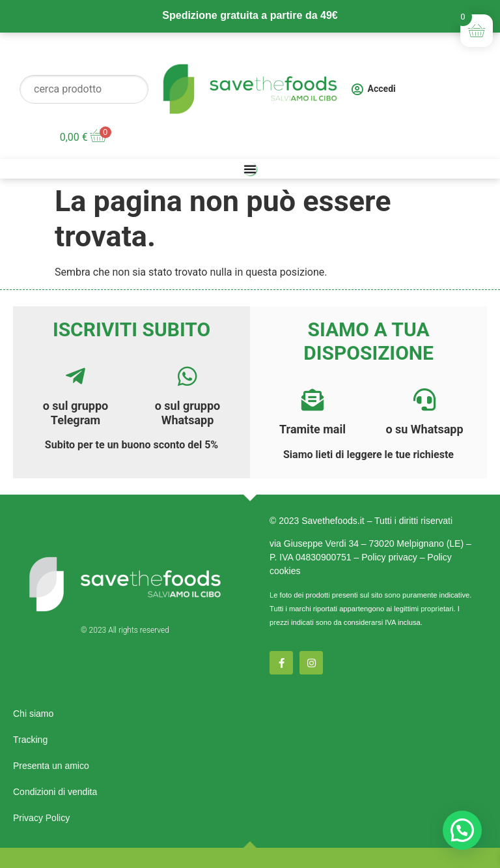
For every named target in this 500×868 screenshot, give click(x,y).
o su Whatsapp (424, 429)
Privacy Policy (41, 818)
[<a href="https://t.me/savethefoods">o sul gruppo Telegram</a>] (76, 376)
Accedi (382, 89)
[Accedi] (357, 89)
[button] (462, 830)
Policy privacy (389, 557)
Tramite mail (312, 429)
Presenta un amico (51, 766)
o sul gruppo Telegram (76, 413)
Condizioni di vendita (55, 792)
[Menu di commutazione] (250, 169)
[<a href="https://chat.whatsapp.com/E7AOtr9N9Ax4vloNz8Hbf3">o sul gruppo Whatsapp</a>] (187, 376)
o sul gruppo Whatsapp (188, 413)
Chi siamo (33, 714)
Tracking (30, 740)
